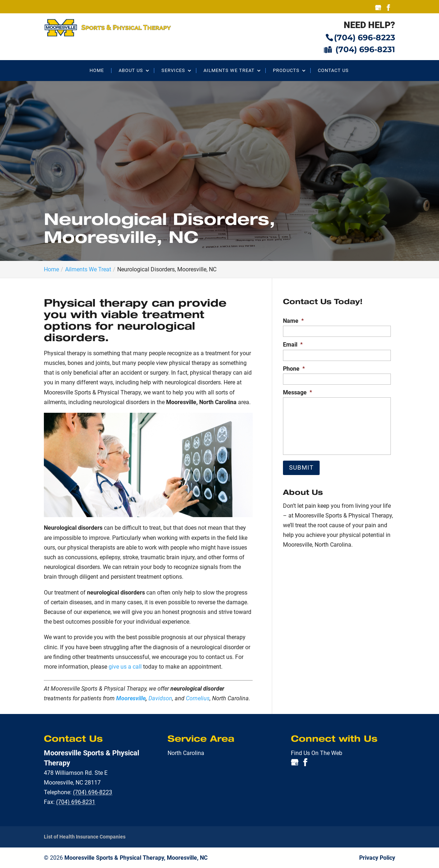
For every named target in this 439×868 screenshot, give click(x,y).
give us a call (125, 667)
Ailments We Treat (229, 71)
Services (173, 71)
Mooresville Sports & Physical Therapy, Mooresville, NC (136, 857)
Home (97, 71)
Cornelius (198, 698)
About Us (131, 71)
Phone (294, 369)
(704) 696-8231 (360, 49)
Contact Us (333, 71)
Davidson (160, 698)
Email (293, 345)
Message (298, 392)
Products (286, 71)
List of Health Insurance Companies (85, 837)
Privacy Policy (377, 857)
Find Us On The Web (317, 753)
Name (293, 321)
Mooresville (131, 698)
